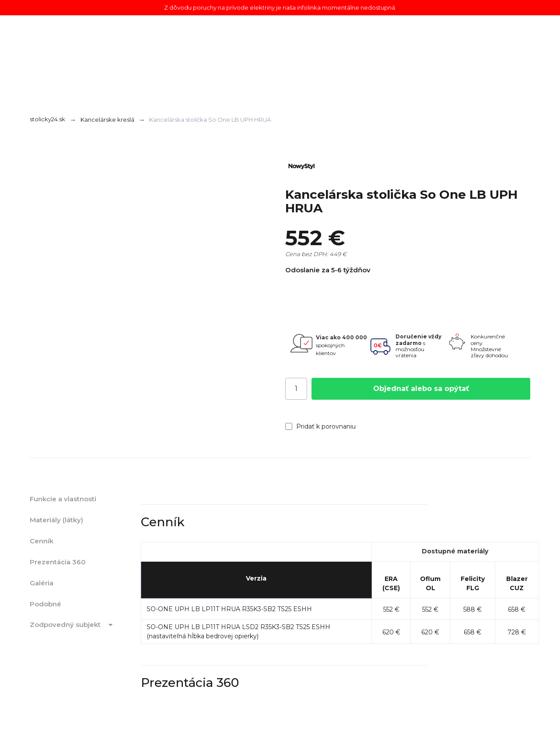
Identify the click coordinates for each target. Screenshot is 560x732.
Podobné (45, 604)
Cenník (42, 541)
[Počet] (296, 389)
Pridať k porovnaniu (320, 426)
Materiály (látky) (56, 520)
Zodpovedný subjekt (73, 625)
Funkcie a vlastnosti (63, 499)
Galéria (42, 583)
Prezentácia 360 (58, 562)
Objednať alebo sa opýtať (421, 389)
